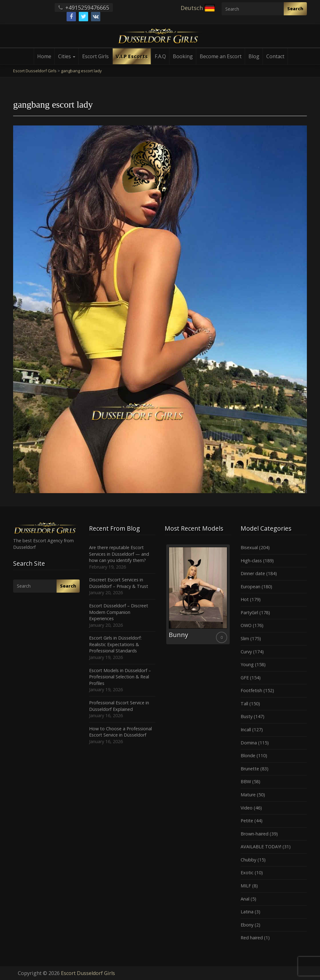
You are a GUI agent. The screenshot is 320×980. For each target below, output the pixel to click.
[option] (197, 594)
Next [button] (231, 597)
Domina (249, 743)
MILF (246, 886)
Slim (245, 638)
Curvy (246, 652)
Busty (247, 716)
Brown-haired (255, 834)
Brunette (250, 769)
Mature (248, 795)
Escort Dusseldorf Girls (88, 973)
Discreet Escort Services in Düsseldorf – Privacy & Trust (119, 583)
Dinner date (253, 573)
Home (44, 56)
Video (247, 808)
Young (247, 664)
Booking (183, 56)
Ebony (247, 925)
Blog (254, 56)
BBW (246, 781)
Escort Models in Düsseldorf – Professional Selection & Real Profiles (120, 677)
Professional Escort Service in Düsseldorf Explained (119, 706)
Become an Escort (221, 56)
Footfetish (251, 690)
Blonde (248, 755)
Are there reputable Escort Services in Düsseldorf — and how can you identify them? (119, 554)
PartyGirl (249, 612)
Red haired (252, 938)
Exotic (247, 873)
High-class (251, 561)
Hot (245, 599)
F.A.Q (160, 56)
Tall (244, 704)
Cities (67, 56)
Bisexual (249, 547)
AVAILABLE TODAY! (261, 847)
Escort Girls (95, 56)
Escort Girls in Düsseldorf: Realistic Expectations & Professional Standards (115, 644)
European (250, 587)
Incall (246, 730)
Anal (245, 899)
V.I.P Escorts (132, 56)
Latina (247, 912)
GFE (245, 678)
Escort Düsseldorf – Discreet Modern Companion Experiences (119, 612)
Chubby (248, 860)
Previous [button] (165, 597)
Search (295, 9)
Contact (275, 56)
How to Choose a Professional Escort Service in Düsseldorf (120, 732)
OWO (246, 625)
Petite (247, 821)
